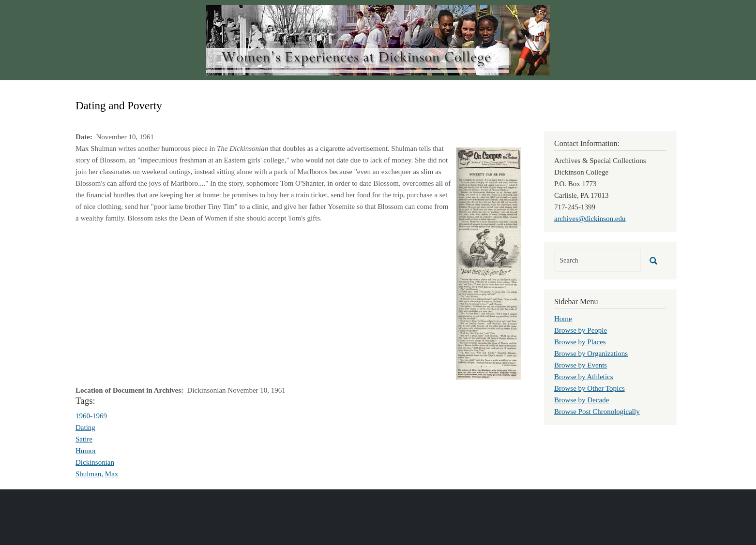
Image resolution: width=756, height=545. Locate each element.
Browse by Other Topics (590, 388)
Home (563, 319)
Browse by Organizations (591, 354)
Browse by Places (580, 342)
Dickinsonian (95, 462)
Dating (85, 427)
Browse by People (581, 330)
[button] (489, 263)
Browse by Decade (582, 400)
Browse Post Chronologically (597, 412)
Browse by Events (581, 365)
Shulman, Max (97, 474)
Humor (86, 451)
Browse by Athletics (584, 377)
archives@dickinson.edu (590, 219)
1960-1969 (91, 416)
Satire (84, 439)
